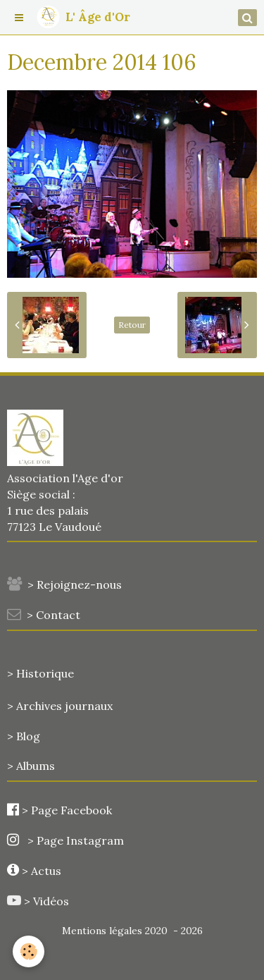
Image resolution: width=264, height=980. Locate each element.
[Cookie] (29, 951)
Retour (132, 325)
